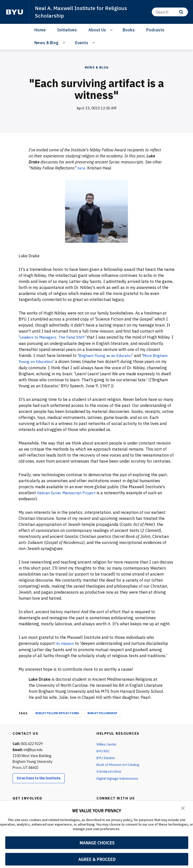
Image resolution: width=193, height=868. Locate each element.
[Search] (170, 12)
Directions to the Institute (39, 777)
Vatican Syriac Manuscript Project (68, 492)
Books (129, 30)
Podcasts (155, 30)
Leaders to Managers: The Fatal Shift (54, 337)
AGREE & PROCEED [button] (97, 859)
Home (40, 30)
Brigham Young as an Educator (107, 355)
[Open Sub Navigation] (112, 30)
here (81, 168)
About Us (97, 30)
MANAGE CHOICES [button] (97, 843)
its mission (66, 643)
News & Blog (46, 42)
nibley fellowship (102, 712)
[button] (183, 808)
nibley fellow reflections (57, 712)
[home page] (15, 12)
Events (82, 42)
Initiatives (67, 30)
